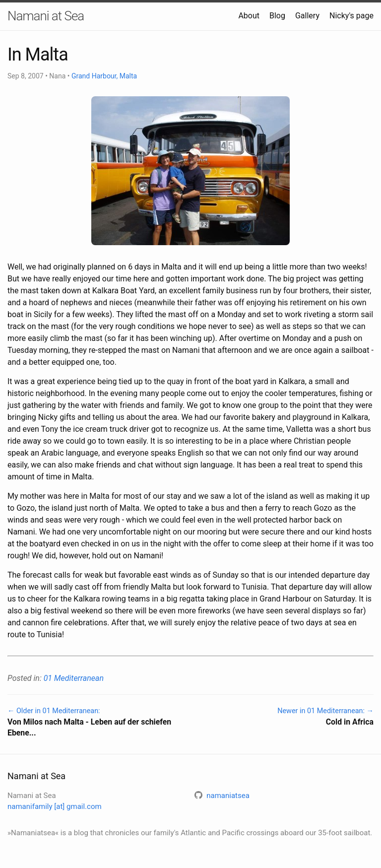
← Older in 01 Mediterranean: (95, 723)
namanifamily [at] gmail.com (55, 806)
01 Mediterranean (74, 678)
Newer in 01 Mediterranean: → (286, 717)
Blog (277, 16)
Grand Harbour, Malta (104, 76)
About (249, 16)
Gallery (307, 16)
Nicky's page (351, 16)
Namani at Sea (46, 16)
